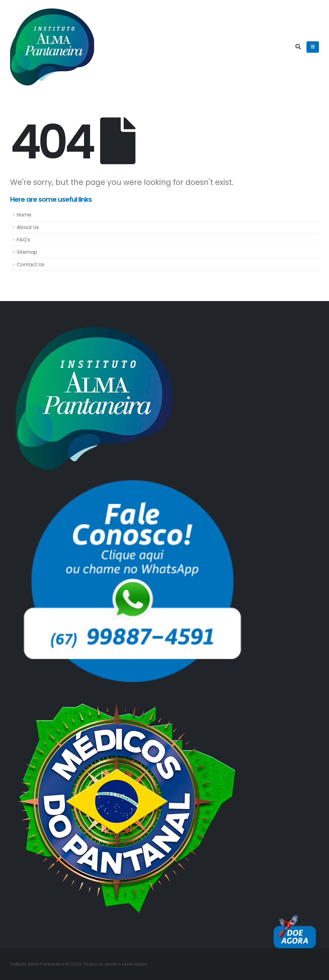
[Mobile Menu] (313, 47)
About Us (28, 227)
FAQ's (24, 240)
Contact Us (31, 264)
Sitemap (27, 252)
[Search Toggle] (298, 47)
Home (24, 215)
